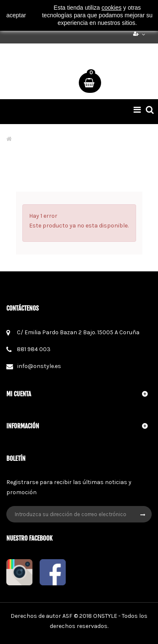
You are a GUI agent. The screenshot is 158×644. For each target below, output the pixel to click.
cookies (111, 8)
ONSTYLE (105, 616)
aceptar (16, 15)
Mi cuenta (19, 394)
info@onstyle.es (39, 366)
